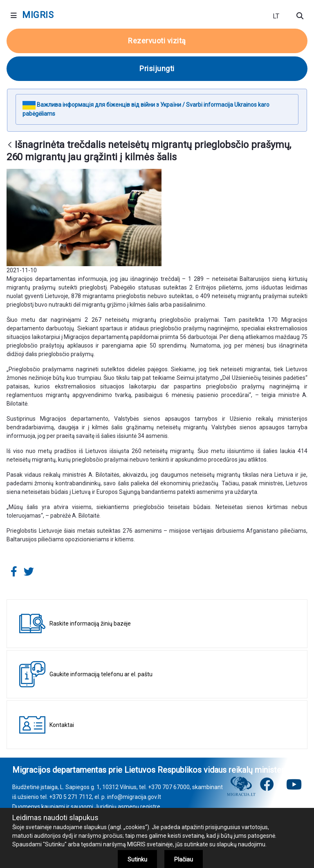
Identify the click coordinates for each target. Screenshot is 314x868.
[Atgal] (10, 145)
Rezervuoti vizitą (157, 41)
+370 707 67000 (169, 787)
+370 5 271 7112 (71, 797)
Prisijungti (157, 68)
